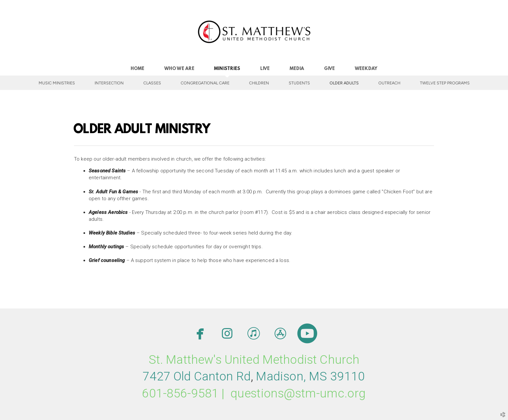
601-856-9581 (180, 393)
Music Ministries (57, 83)
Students (299, 83)
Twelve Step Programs (445, 83)
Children (259, 83)
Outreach (389, 83)
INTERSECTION (109, 83)
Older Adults (344, 83)
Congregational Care (205, 83)
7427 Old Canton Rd (197, 376)
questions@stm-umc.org (298, 393)
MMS (310, 376)
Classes (152, 83)
